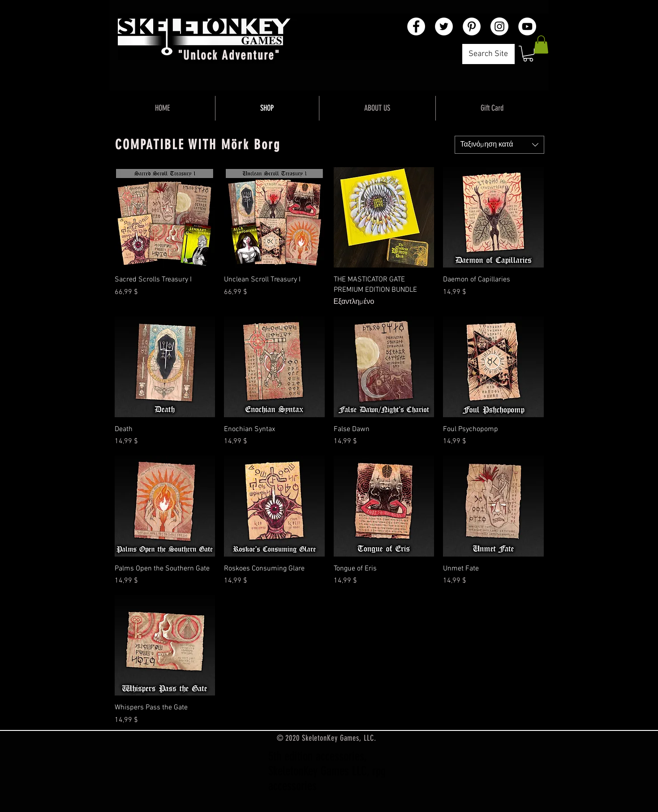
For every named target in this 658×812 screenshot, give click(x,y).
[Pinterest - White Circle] (472, 26)
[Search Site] (488, 54)
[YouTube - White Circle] (527, 26)
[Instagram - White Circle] (499, 26)
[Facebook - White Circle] (416, 26)
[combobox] (499, 145)
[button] (528, 54)
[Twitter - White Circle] (444, 26)
